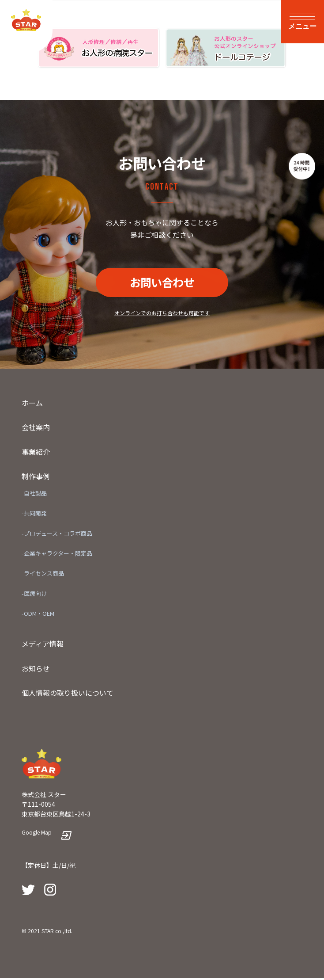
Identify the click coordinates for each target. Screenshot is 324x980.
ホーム (32, 404)
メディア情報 (43, 646)
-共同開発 (34, 515)
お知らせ (36, 670)
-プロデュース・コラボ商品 (57, 535)
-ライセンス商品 (43, 575)
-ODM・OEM (38, 616)
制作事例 (36, 478)
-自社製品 (34, 495)
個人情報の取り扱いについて (68, 695)
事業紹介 (36, 454)
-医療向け (34, 595)
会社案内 (36, 429)
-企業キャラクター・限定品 (57, 555)
